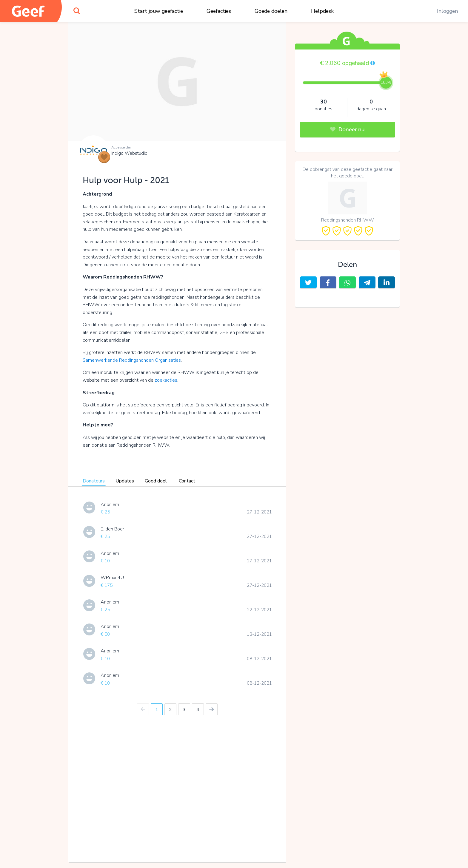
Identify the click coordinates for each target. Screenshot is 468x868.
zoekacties (166, 380)
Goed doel (156, 481)
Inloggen (447, 11)
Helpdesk (322, 11)
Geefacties (219, 11)
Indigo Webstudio (129, 153)
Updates (125, 481)
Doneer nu (347, 129)
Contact (187, 481)
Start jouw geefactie (159, 11)
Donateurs (94, 481)
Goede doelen (271, 11)
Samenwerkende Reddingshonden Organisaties (132, 360)
